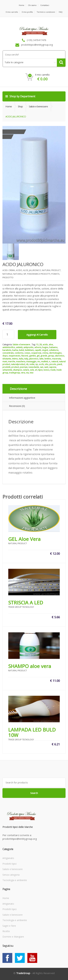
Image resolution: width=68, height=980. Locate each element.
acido (45, 345)
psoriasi (24, 367)
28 (40, 345)
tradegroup (15, 373)
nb (27, 364)
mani (5, 361)
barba (15, 350)
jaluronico (34, 359)
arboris (38, 347)
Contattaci (45, 5)
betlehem (29, 350)
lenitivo (48, 359)
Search (34, 793)
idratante (7, 359)
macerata (57, 359)
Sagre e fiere (9, 926)
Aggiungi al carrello (37, 335)
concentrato (8, 353)
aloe (51, 345)
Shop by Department (20, 96)
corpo (27, 353)
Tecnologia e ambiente (15, 880)
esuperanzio (15, 356)
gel (38, 356)
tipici (40, 370)
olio (47, 364)
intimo (15, 359)
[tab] (34, 389)
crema (45, 353)
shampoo (18, 370)
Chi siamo (32, 5)
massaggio (31, 361)
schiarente (7, 370)
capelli (38, 350)
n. (50, 361)
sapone (53, 367)
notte (32, 364)
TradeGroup (23, 973)
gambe (32, 356)
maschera (21, 361)
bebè (21, 350)
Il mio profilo (27, 12)
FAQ (61, 12)
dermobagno (55, 353)
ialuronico (60, 356)
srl (36, 370)
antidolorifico (9, 347)
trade (53, 370)
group (51, 356)
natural (55, 361)
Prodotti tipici (10, 864)
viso (32, 373)
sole (32, 370)
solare (26, 370)
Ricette (6, 931)
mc (39, 361)
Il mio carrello (12, 12)
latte (41, 359)
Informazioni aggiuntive (22, 398)
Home (22, 5)
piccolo (53, 364)
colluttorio (54, 350)
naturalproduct (18, 364)
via (27, 373)
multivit (44, 361)
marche (12, 361)
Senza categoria (11, 875)
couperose (36, 353)
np (37, 364)
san (42, 367)
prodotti (6, 367)
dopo (5, 356)
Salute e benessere (21, 345)
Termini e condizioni (46, 12)
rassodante (34, 367)
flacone (25, 356)
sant (46, 367)
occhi (41, 364)
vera (23, 373)
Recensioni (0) (17, 406)
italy (26, 359)
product (15, 367)
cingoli (45, 350)
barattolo (7, 350)
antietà (19, 347)
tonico (47, 370)
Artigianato (8, 858)
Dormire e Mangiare (13, 937)
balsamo (53, 347)
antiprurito (28, 347)
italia (21, 359)
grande (44, 356)
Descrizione (18, 389)
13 (37, 345)
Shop (20, 106)
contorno (19, 353)
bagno (45, 347)
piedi (60, 364)
